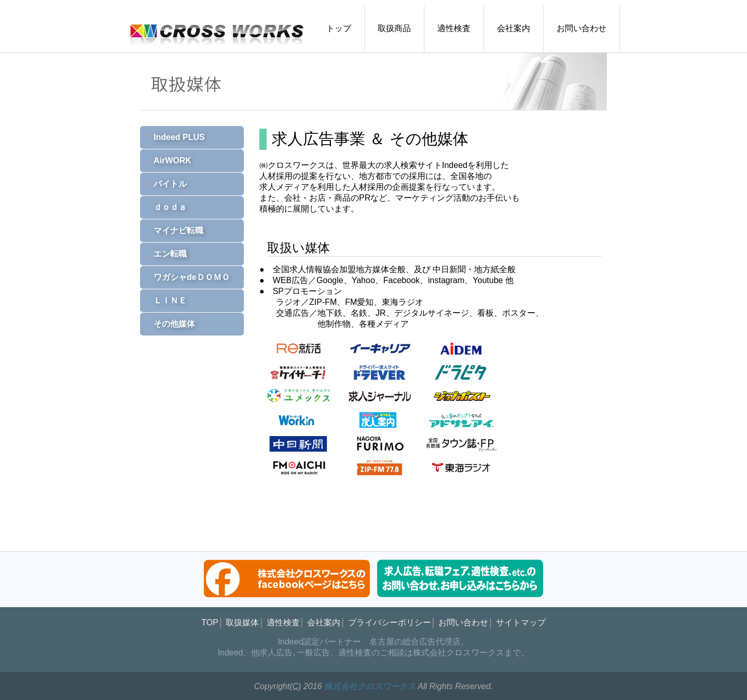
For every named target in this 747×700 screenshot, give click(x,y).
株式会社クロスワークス (370, 686)
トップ (339, 28)
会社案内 (514, 28)
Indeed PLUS (175, 137)
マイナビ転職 (174, 230)
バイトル (166, 184)
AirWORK (168, 160)
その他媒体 (170, 324)
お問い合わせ (582, 28)
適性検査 (454, 28)
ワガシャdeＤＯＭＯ (188, 277)
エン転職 (166, 254)
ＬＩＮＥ (166, 300)
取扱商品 (394, 28)
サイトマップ (521, 622)
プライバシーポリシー (390, 622)
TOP (210, 622)
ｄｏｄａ (166, 207)
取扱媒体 (242, 622)
